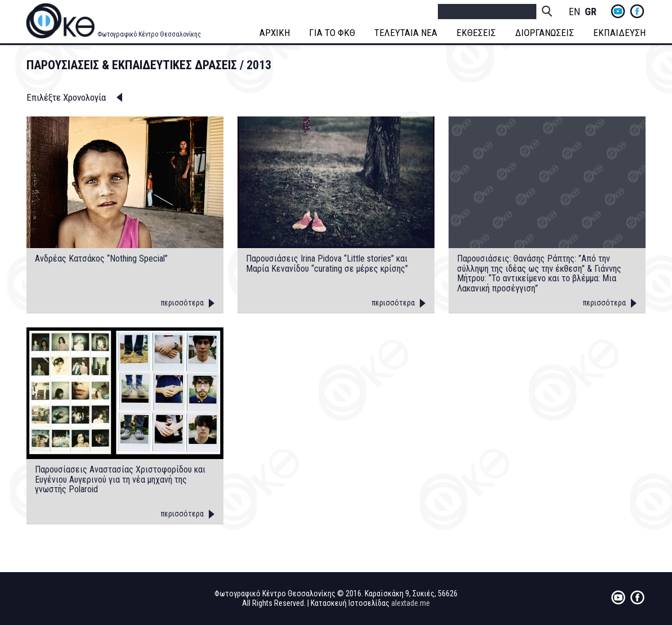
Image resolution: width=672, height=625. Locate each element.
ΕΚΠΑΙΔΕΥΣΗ (619, 33)
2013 (259, 65)
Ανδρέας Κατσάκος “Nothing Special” (101, 259)
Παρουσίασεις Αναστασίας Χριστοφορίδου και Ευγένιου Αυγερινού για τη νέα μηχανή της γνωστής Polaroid (120, 480)
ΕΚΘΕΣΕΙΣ (476, 33)
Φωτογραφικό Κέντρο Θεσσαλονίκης (149, 34)
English (575, 12)
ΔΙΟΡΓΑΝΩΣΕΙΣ (545, 33)
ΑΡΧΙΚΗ (275, 33)
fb (637, 11)
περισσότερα (182, 303)
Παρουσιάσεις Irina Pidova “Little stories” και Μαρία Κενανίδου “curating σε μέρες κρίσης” (327, 264)
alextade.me (411, 603)
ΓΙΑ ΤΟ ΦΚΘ (332, 33)
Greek (590, 12)
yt (618, 11)
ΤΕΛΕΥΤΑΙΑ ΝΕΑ (406, 33)
